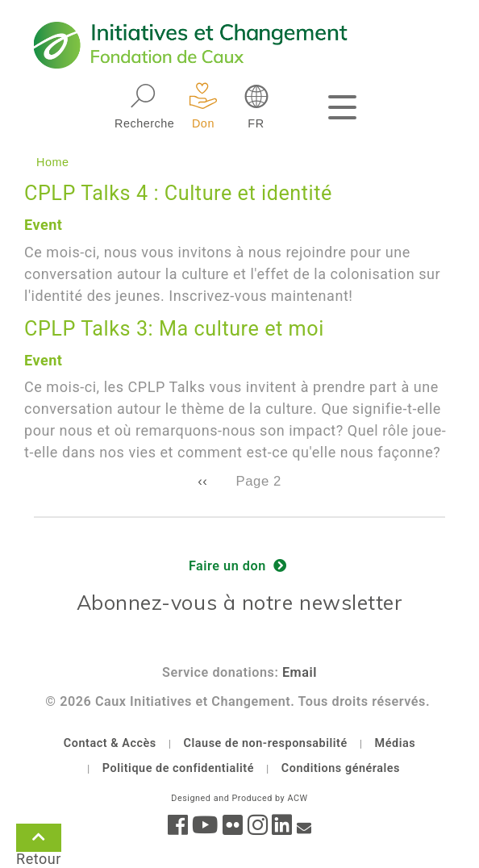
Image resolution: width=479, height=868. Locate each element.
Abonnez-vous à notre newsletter (240, 602)
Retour (39, 841)
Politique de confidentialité (178, 768)
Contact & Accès (110, 743)
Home (53, 162)
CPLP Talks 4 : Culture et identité (178, 193)
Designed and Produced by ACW (239, 798)
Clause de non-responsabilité (266, 743)
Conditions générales (341, 768)
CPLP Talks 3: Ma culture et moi (174, 329)
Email (300, 672)
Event (44, 225)
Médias (396, 743)
